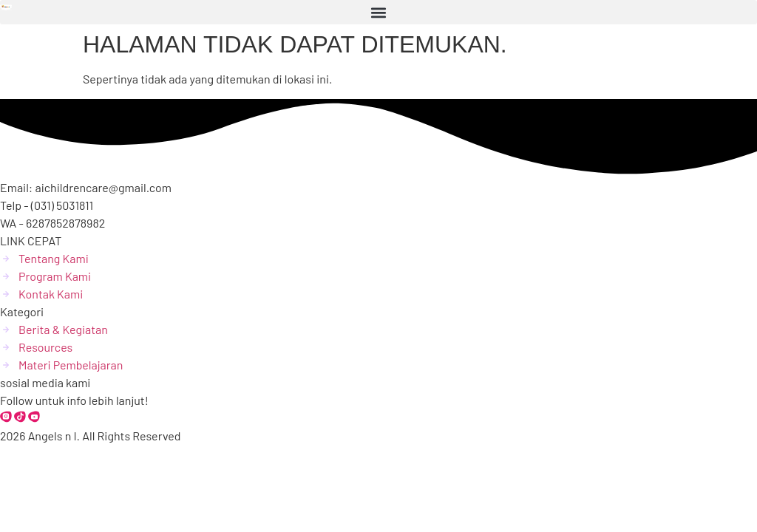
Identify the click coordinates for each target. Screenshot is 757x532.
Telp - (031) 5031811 (47, 205)
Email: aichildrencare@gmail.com (86, 187)
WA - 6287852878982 (52, 223)
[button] (378, 12)
